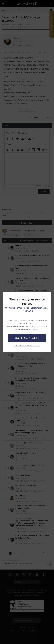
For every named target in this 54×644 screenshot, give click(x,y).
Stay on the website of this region (27, 345)
